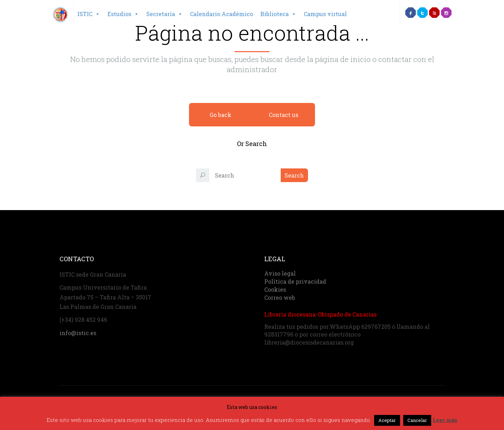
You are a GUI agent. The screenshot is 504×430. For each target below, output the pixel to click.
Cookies (275, 289)
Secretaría (164, 14)
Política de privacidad (295, 281)
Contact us (283, 115)
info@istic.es (78, 333)
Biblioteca (278, 14)
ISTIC (89, 14)
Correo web (280, 297)
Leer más (445, 420)
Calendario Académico (222, 14)
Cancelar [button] (417, 420)
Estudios (123, 14)
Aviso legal (280, 273)
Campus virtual (325, 14)
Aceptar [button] (387, 420)
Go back (220, 115)
